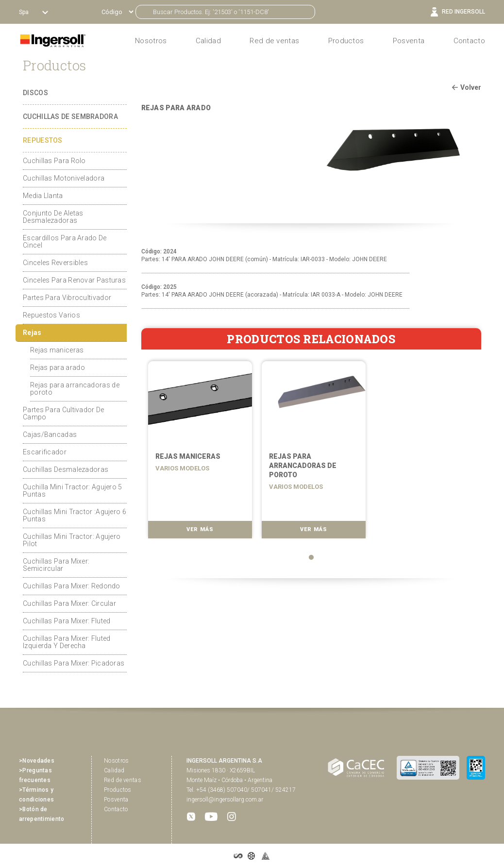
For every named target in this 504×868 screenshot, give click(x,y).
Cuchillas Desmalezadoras (66, 469)
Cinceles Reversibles (55, 263)
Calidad (208, 41)
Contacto (469, 41)
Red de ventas (123, 780)
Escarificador (45, 452)
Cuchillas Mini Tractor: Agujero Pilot (72, 540)
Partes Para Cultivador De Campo (64, 413)
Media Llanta (43, 196)
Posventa (409, 41)
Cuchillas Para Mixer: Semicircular (56, 565)
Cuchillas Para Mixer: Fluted (67, 621)
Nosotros (116, 761)
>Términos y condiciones (36, 795)
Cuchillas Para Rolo (54, 161)
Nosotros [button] (151, 41)
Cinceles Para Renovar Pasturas (74, 280)
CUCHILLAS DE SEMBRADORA (70, 117)
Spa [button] (25, 12)
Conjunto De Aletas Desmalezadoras (53, 217)
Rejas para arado (58, 367)
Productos (346, 41)
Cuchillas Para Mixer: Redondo (72, 586)
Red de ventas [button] (274, 41)
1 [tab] (311, 557)
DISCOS (35, 93)
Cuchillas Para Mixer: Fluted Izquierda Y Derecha (67, 642)
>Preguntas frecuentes (35, 775)
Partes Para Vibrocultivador (67, 298)
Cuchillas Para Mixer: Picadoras (74, 663)
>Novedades (37, 761)
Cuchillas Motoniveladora (64, 178)
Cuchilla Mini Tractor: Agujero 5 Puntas (73, 491)
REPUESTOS (43, 140)
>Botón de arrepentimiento (42, 814)
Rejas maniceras (57, 350)
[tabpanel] (198, 453)
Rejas (32, 333)
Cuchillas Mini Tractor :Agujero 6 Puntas (75, 515)
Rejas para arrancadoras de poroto (75, 389)
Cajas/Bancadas (50, 434)
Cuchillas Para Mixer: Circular (69, 603)
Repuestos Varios (51, 315)
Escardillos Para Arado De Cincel (65, 242)
